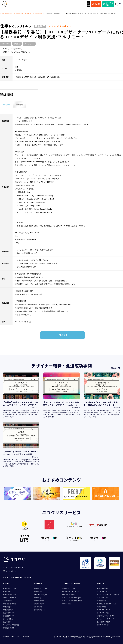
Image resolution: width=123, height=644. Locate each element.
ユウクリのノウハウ (104, 610)
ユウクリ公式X (10, 571)
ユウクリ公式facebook (13, 567)
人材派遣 (6, 583)
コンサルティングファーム (106, 619)
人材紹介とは (38, 592)
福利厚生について (9, 616)
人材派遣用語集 (8, 610)
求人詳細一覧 (38, 13)
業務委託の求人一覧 (68, 589)
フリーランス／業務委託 (71, 583)
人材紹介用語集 (39, 601)
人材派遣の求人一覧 (9, 589)
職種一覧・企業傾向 (9, 604)
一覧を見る (115, 372)
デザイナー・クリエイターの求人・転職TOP (15, 13)
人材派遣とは (7, 592)
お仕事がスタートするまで (71, 592)
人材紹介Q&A (38, 598)
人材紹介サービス (103, 598)
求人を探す (16, 577)
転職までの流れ (39, 604)
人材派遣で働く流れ (9, 595)
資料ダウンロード (103, 625)
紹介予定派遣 (7, 601)
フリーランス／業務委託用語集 (72, 601)
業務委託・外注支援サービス (106, 604)
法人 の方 (89, 4)
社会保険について (9, 613)
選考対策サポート (40, 610)
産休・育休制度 (8, 619)
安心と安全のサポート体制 (106, 616)
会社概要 (6, 637)
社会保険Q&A (7, 622)
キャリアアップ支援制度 (11, 625)
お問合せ (26, 637)
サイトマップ (16, 637)
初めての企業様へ (103, 589)
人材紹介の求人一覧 (40, 589)
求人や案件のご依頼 (104, 622)
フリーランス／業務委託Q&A (71, 598)
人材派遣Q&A (7, 607)
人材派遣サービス (103, 592)
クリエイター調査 (103, 613)
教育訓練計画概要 (9, 628)
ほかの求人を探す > (61, 26)
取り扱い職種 (101, 607)
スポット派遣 (66, 604)
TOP (6, 577)
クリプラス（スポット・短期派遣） (109, 595)
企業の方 (100, 583)
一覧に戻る (62, 335)
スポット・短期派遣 (9, 598)
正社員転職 (38, 583)
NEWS (28, 577)
